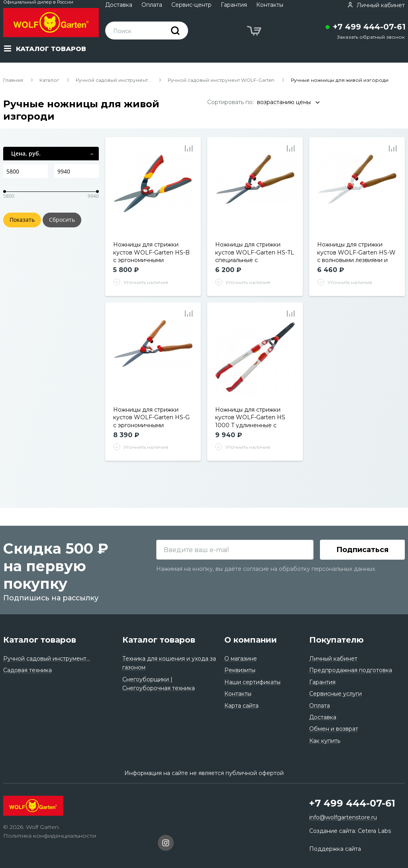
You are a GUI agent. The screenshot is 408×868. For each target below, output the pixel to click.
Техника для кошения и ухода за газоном (169, 663)
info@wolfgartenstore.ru (343, 818)
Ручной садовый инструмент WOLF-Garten (221, 80)
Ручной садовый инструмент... (114, 80)
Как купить (325, 741)
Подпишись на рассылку (51, 598)
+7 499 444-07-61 (369, 27)
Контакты (270, 5)
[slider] (5, 192)
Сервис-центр (191, 5)
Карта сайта (241, 706)
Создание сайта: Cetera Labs (350, 831)
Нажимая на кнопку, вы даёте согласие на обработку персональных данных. (266, 569)
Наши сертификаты (252, 682)
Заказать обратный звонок (371, 37)
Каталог (49, 80)
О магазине (241, 659)
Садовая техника (27, 671)
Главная (13, 80)
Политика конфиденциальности (50, 836)
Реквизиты (240, 671)
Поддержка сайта (335, 849)
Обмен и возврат (334, 729)
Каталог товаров (40, 640)
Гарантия (234, 5)
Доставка (119, 5)
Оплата (152, 5)
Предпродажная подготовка (351, 671)
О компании (251, 640)
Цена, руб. (26, 153)
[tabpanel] (153, 194)
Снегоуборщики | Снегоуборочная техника (159, 684)
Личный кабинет (333, 659)
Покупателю (336, 640)
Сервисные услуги (335, 694)
